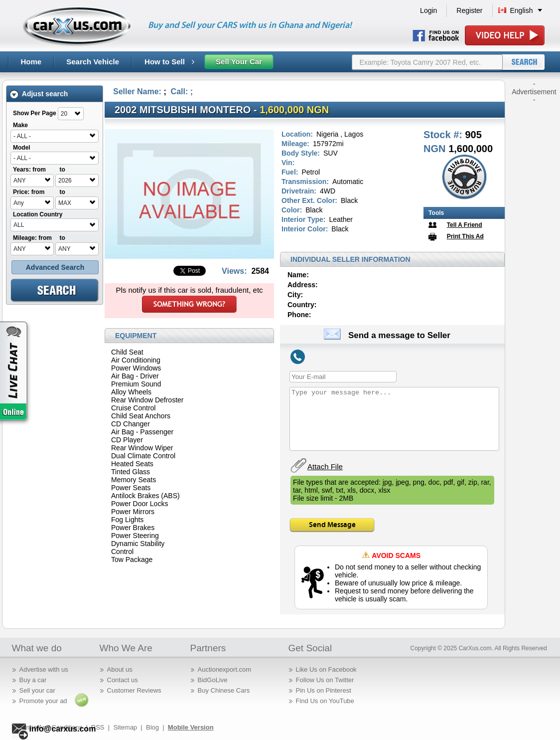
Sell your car (37, 690)
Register (469, 10)
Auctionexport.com (225, 669)
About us (120, 669)
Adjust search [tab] (39, 94)
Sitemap (125, 727)
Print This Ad (465, 236)
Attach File (325, 466)
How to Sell (169, 62)
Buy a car (33, 680)
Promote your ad (43, 701)
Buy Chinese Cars (224, 690)
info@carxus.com (63, 729)
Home (31, 62)
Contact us (123, 680)
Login (428, 10)
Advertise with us (44, 669)
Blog (152, 727)
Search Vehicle (93, 62)
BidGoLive (213, 680)
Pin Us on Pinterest (324, 690)
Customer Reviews (134, 690)
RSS (98, 727)
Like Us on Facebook (326, 669)
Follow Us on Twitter (325, 680)
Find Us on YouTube (325, 701)
